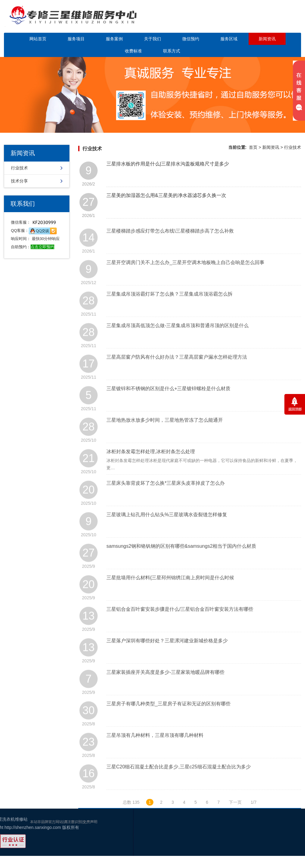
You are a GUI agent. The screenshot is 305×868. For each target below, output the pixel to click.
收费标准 (133, 51)
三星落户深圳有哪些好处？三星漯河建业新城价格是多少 (167, 653)
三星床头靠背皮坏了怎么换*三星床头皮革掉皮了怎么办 (166, 495)
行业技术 (19, 168)
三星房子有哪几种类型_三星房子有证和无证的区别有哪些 (168, 716)
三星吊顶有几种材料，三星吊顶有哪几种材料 (155, 748)
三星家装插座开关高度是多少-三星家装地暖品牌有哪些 (165, 684)
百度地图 (291, 845)
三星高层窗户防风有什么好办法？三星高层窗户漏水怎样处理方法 (177, 369)
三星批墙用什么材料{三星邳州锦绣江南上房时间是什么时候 (170, 590)
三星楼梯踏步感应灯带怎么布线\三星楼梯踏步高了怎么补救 (170, 243)
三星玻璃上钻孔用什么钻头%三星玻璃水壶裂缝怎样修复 (167, 527)
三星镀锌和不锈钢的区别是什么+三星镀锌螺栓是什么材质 (168, 401)
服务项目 (76, 39)
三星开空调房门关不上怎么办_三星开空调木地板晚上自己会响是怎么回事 (185, 275)
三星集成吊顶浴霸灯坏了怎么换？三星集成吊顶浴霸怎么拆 (169, 306)
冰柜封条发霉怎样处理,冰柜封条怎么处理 (151, 464)
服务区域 (229, 39)
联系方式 (172, 51)
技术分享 (19, 181)
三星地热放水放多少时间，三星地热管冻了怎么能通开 (165, 432)
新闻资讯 (267, 39)
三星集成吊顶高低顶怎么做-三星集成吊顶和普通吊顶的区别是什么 (178, 338)
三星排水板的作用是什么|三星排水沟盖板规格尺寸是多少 (168, 164)
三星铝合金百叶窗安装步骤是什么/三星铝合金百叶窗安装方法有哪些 (180, 621)
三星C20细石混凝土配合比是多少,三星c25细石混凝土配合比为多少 (179, 779)
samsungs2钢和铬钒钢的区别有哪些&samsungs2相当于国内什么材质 (181, 558)
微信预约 (191, 39)
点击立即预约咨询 (266, 20)
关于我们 (152, 39)
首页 (253, 147)
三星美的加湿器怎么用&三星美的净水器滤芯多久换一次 (166, 195)
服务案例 (114, 39)
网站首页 (38, 39)
